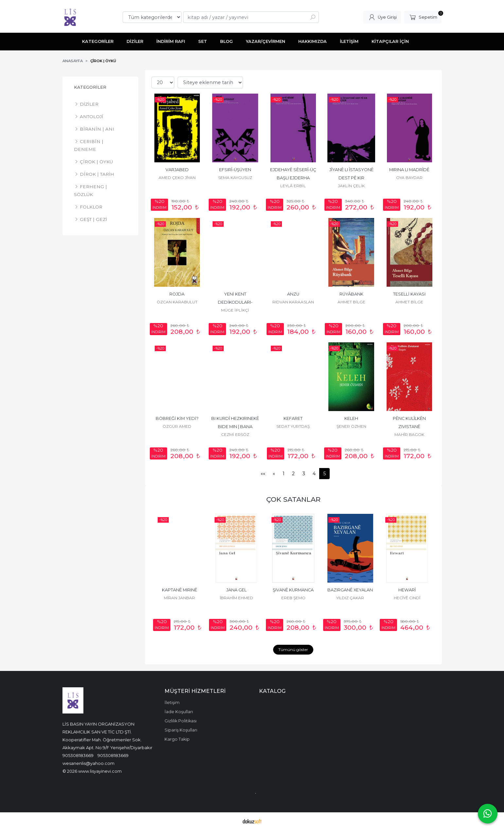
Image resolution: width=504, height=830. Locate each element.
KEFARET (293, 418)
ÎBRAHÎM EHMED (236, 598)
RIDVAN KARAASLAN (293, 302)
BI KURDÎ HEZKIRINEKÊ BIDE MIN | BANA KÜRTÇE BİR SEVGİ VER (235, 427)
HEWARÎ (407, 590)
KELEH (351, 418)
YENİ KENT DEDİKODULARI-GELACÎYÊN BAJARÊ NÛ (235, 302)
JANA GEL (236, 590)
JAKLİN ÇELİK (351, 186)
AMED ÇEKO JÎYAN (177, 178)
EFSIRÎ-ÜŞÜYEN (235, 170)
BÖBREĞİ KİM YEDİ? (177, 418)
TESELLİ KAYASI (409, 294)
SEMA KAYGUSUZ (235, 178)
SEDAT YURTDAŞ (293, 426)
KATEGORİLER (90, 87)
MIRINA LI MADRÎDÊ (409, 170)
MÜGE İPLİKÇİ (235, 310)
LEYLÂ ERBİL (293, 186)
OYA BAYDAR (409, 178)
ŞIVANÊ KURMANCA (293, 590)
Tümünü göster (293, 650)
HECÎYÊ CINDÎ (407, 598)
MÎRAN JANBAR (179, 598)
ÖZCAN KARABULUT (177, 302)
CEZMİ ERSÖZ (235, 434)
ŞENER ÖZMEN (351, 426)
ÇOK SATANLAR (293, 499)
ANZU (293, 294)
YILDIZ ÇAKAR (350, 598)
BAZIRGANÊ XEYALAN (350, 590)
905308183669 (78, 755)
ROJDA (177, 294)
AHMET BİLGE (351, 302)
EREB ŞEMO (293, 598)
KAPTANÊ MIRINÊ (180, 590)
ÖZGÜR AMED (177, 426)
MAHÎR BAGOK (409, 434)
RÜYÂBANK (351, 294)
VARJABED (177, 170)
